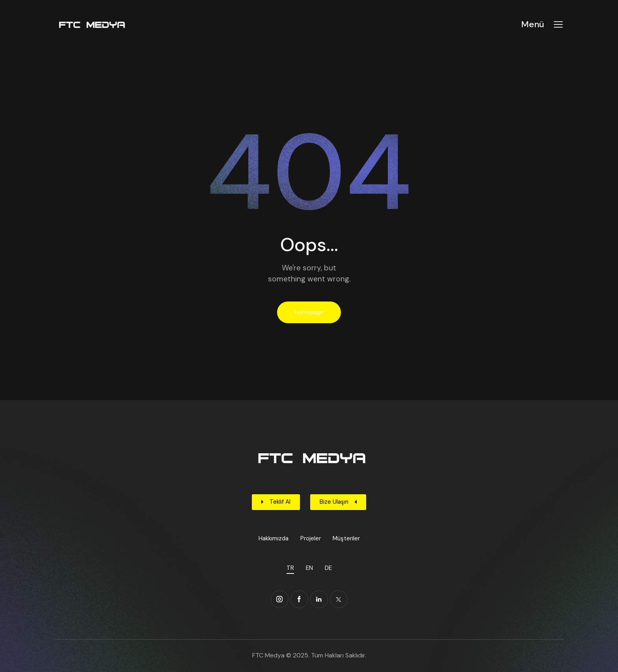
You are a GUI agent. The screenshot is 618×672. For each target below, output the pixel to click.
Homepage (309, 312)
